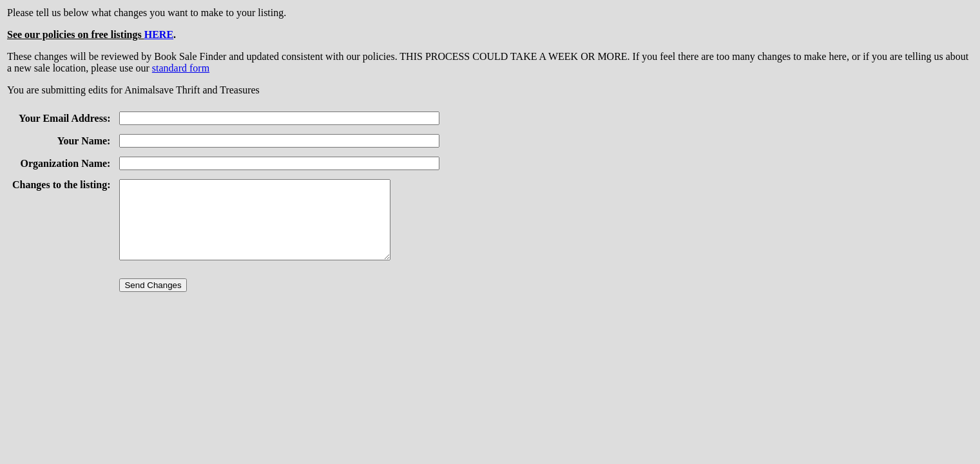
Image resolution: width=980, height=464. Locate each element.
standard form (181, 68)
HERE (159, 34)
